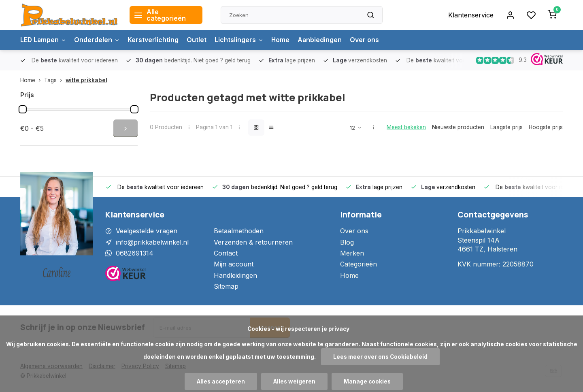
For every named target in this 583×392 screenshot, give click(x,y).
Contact (226, 253)
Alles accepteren (221, 381)
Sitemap (226, 286)
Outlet (198, 40)
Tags (55, 80)
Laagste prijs (506, 127)
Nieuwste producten (458, 127)
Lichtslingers (241, 40)
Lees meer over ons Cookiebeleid (380, 357)
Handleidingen (235, 275)
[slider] (23, 109)
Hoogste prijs (546, 127)
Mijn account (234, 264)
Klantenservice (471, 15)
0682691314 (135, 253)
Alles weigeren (294, 381)
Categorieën (359, 264)
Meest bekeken (406, 127)
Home (283, 40)
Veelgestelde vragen (147, 231)
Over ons (367, 40)
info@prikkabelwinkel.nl (152, 242)
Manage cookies (367, 381)
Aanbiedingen (322, 40)
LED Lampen (44, 40)
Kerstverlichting (155, 40)
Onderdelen (98, 40)
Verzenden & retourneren (253, 242)
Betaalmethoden (239, 231)
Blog (347, 242)
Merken (352, 253)
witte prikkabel (86, 80)
